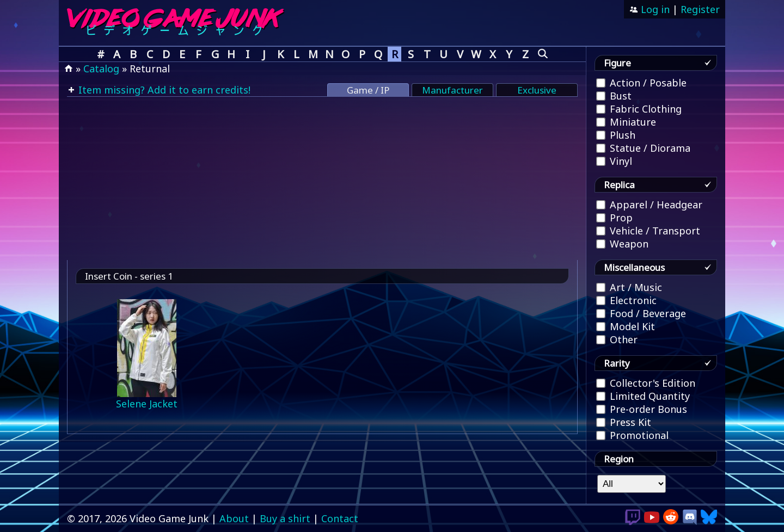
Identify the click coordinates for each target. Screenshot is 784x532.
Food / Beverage (641, 313)
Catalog (101, 69)
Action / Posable (641, 83)
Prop (614, 218)
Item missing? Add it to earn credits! (163, 90)
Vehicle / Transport (648, 231)
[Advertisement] (322, 178)
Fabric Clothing (639, 109)
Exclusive (537, 90)
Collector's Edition (646, 383)
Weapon (622, 244)
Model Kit (626, 326)
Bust (614, 96)
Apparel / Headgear (649, 205)
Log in (654, 9)
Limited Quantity (643, 396)
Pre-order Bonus (642, 409)
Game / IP (368, 90)
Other (617, 339)
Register (700, 9)
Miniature (626, 122)
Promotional (632, 435)
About (234, 518)
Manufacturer (452, 90)
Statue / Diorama (643, 148)
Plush (616, 135)
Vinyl (614, 161)
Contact (340, 518)
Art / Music (629, 287)
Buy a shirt (285, 518)
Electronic (626, 300)
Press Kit (624, 422)
